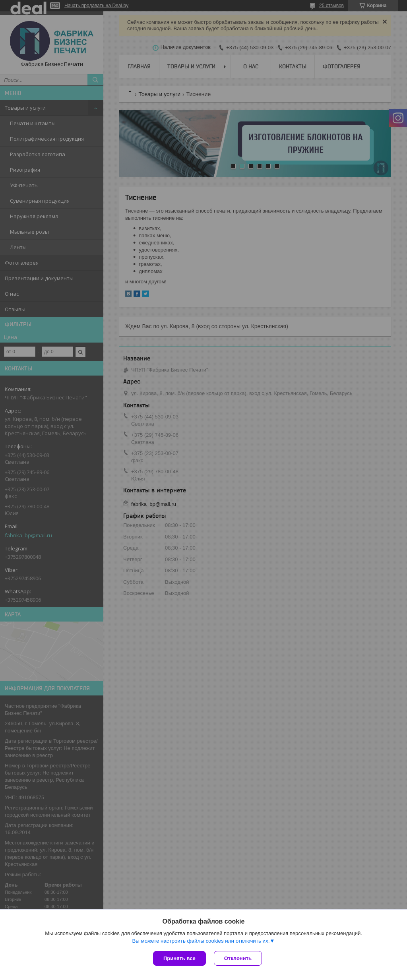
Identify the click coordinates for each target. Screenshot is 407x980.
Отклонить (238, 958)
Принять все (179, 958)
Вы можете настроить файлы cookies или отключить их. (201, 941)
